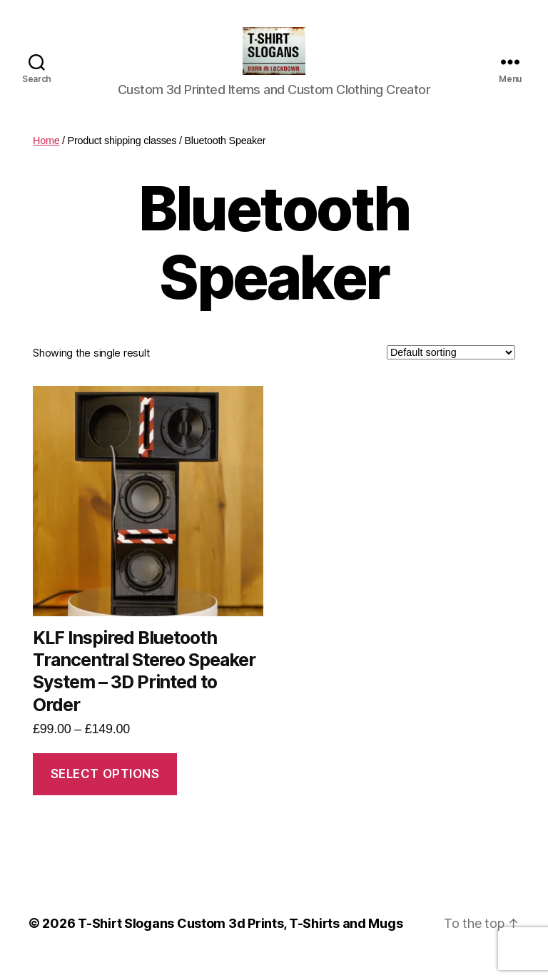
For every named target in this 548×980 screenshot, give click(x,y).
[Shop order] (451, 369)
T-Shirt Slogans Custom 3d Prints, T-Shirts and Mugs (240, 940)
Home (46, 157)
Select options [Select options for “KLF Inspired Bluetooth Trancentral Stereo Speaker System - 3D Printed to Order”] (105, 790)
